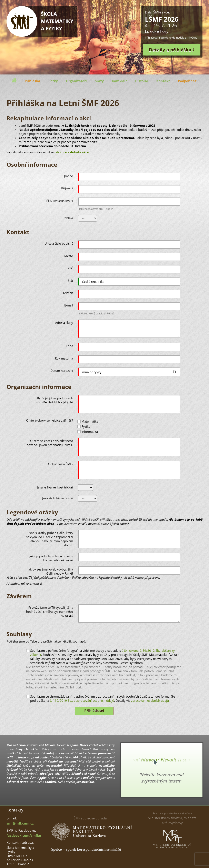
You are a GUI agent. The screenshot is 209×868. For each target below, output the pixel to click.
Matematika (90, 421)
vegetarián (53, 765)
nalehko (75, 757)
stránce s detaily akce (72, 152)
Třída (69, 346)
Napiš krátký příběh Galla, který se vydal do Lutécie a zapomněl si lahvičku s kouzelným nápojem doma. (50, 539)
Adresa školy (64, 323)
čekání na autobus (62, 761)
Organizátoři (76, 81)
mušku (11, 753)
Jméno (69, 176)
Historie (142, 81)
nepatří (12, 761)
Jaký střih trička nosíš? (58, 498)
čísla (22, 745)
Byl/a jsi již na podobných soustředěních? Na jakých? (55, 400)
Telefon (68, 293)
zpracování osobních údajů (150, 700)
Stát (70, 281)
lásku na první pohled (34, 757)
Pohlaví (68, 218)
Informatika (90, 432)
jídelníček (13, 765)
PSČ (70, 268)
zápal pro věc (49, 774)
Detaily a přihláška (170, 50)
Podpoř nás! (188, 81)
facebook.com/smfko (24, 836)
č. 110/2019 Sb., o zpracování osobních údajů (82, 700)
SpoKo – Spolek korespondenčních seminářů (86, 849)
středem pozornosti (99, 753)
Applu (42, 778)
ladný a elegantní (59, 753)
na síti (11, 778)
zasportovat (81, 749)
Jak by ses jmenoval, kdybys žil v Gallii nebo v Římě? (50, 571)
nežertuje (66, 769)
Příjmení (67, 188)
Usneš (84, 745)
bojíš (110, 769)
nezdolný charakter (24, 749)
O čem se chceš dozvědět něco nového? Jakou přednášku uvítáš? (50, 443)
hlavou (50, 745)
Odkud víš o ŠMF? (61, 464)
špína (74, 745)
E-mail (69, 305)
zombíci (50, 782)
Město (69, 256)
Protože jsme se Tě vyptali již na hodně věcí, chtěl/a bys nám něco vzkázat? (50, 612)
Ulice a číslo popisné (59, 243)
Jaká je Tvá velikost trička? (55, 487)
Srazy (99, 81)
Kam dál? (119, 81)
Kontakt (163, 81)
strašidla (88, 782)
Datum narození (62, 371)
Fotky (53, 81)
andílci (88, 778)
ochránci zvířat (17, 782)
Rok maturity (64, 358)
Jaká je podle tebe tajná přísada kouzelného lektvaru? (51, 558)
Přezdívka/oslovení (60, 201)
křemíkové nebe (83, 774)
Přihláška (32, 81)
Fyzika (86, 426)
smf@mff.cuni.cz (20, 823)
